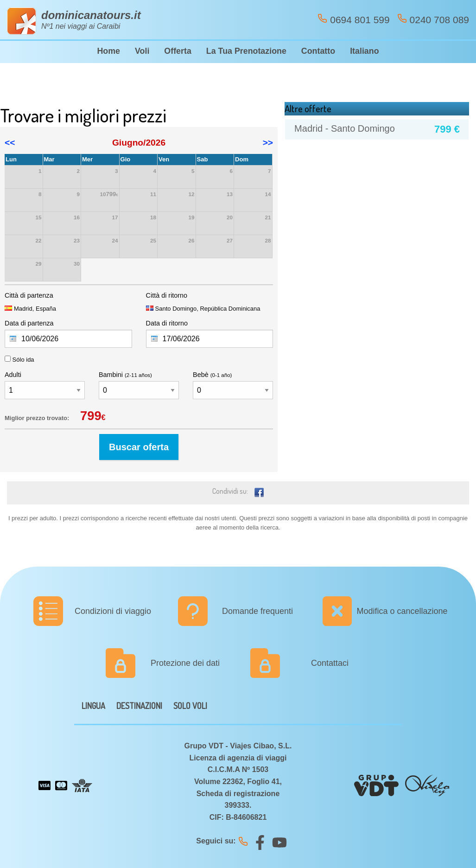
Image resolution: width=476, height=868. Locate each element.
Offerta (178, 51)
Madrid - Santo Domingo (345, 128)
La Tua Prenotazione (246, 51)
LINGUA (93, 706)
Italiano (364, 51)
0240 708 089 (433, 19)
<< (10, 143)
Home (108, 51)
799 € (447, 129)
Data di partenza (29, 323)
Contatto (318, 51)
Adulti (13, 375)
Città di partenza (29, 295)
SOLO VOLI (190, 706)
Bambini (125, 375)
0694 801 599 (353, 19)
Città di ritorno (167, 295)
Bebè (212, 375)
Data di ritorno (167, 323)
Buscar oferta (139, 447)
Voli (142, 51)
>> (268, 143)
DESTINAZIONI (139, 706)
